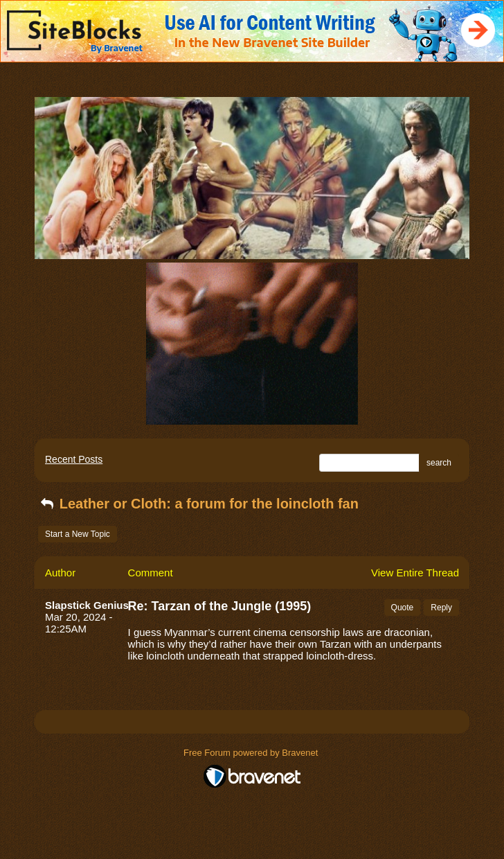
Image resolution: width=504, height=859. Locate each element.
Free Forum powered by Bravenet (252, 753)
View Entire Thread (415, 573)
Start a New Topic (78, 534)
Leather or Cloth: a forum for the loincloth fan (198, 504)
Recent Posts (74, 459)
